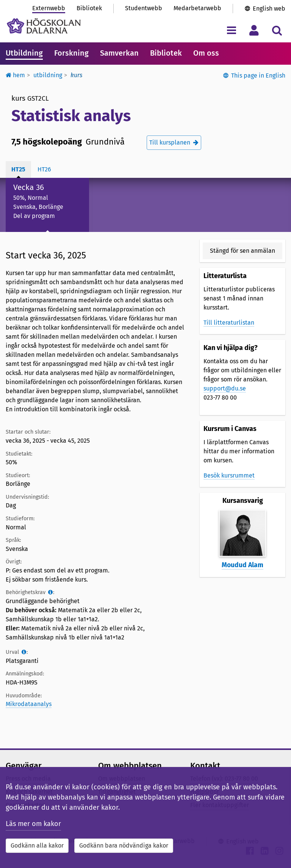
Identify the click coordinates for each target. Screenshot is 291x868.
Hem (15, 75)
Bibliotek (89, 8)
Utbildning (24, 53)
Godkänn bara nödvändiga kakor (124, 845)
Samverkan (119, 53)
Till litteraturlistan (229, 323)
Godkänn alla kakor (37, 845)
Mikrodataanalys (29, 704)
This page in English (258, 75)
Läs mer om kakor (33, 824)
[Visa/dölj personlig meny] (254, 30)
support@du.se (225, 388)
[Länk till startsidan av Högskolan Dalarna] (44, 26)
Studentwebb (144, 8)
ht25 (18, 169)
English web (269, 9)
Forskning (71, 53)
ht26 (44, 169)
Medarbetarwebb (197, 8)
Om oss (206, 53)
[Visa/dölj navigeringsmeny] (231, 30)
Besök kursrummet (229, 475)
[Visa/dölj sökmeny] (277, 30)
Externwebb (49, 8)
